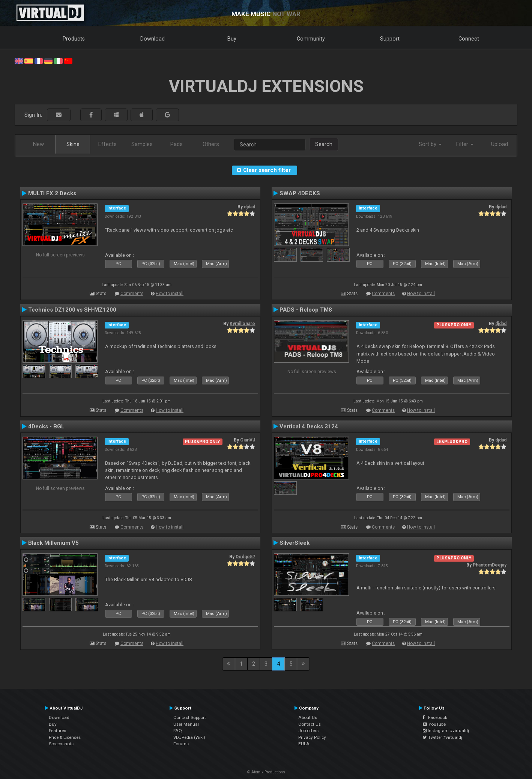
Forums (181, 744)
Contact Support (190, 717)
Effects (107, 144)
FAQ (178, 731)
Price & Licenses (65, 737)
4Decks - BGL (46, 426)
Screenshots (61, 744)
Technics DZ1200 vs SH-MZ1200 (72, 310)
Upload (500, 144)
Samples (142, 144)
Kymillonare (242, 324)
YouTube (434, 724)
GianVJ (248, 440)
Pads (177, 144)
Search (324, 144)
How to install (170, 294)
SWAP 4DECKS (300, 193)
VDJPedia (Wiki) (189, 737)
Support (390, 39)
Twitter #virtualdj (443, 737)
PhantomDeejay (490, 565)
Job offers (308, 731)
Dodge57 (245, 557)
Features (57, 731)
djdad (249, 207)
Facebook (435, 717)
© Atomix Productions (266, 772)
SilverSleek (295, 543)
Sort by (430, 144)
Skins (73, 144)
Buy (232, 39)
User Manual (186, 724)
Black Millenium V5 (53, 543)
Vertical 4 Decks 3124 (309, 426)
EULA (304, 744)
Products (74, 39)
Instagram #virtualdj (446, 731)
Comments (132, 294)
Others (211, 144)
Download (153, 39)
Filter (465, 144)
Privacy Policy (312, 737)
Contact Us (310, 724)
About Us (308, 717)
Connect (469, 39)
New (38, 144)
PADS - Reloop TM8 (306, 310)
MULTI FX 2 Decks (52, 193)
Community (311, 39)
